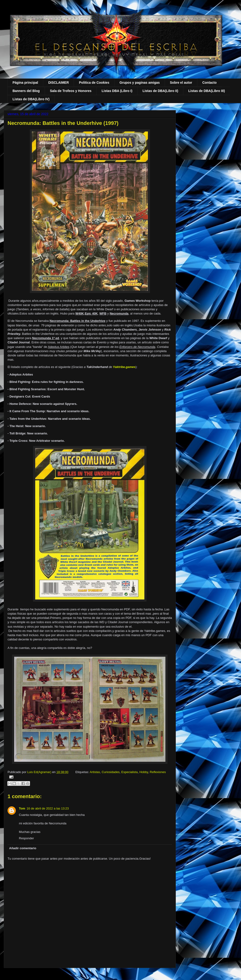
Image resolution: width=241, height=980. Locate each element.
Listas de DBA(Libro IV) (31, 99)
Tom (22, 808)
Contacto (209, 83)
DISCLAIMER (58, 83)
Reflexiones (158, 772)
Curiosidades (111, 772)
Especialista (129, 772)
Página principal (25, 83)
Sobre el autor (181, 83)
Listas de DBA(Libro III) (207, 91)
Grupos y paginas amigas (140, 83)
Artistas (95, 772)
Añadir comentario (23, 848)
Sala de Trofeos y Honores (71, 91)
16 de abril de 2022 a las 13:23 (48, 808)
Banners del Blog (26, 91)
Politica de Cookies (94, 83)
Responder (26, 838)
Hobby (144, 772)
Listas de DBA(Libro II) (160, 91)
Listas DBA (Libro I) (117, 91)
